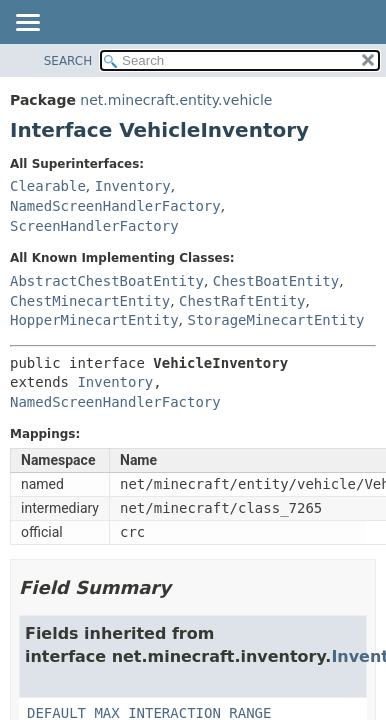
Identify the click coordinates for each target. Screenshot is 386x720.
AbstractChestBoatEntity (107, 281)
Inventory (133, 186)
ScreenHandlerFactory (94, 226)
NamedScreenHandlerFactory (115, 206)
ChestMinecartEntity (90, 301)
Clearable (48, 186)
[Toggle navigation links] (27, 24)
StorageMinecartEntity (275, 320)
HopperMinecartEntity (94, 320)
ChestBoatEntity (276, 281)
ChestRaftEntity (242, 301)
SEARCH (68, 61)
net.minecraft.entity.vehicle (176, 100)
